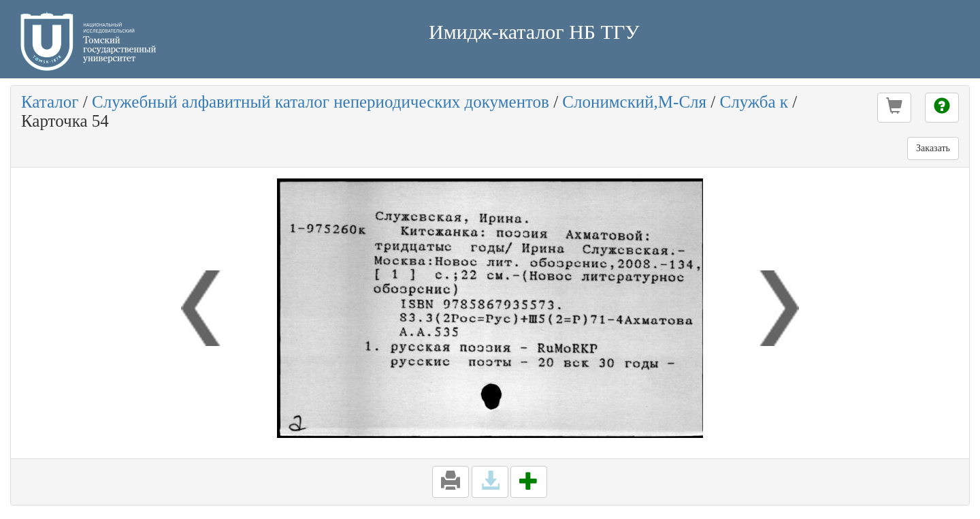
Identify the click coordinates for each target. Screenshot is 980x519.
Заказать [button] (933, 148)
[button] (894, 108)
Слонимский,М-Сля (634, 102)
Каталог (50, 102)
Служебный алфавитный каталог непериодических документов (321, 102)
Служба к (754, 102)
